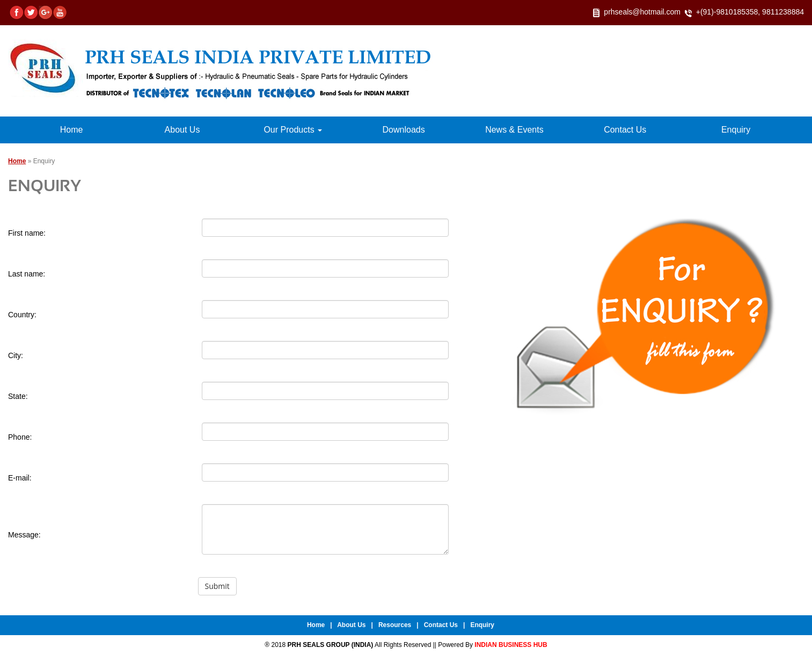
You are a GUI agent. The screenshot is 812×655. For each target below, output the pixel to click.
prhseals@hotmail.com (642, 12)
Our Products (293, 130)
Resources (395, 625)
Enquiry (736, 130)
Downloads (404, 130)
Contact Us (625, 130)
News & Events (514, 130)
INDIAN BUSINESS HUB (511, 645)
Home (72, 130)
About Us (182, 130)
